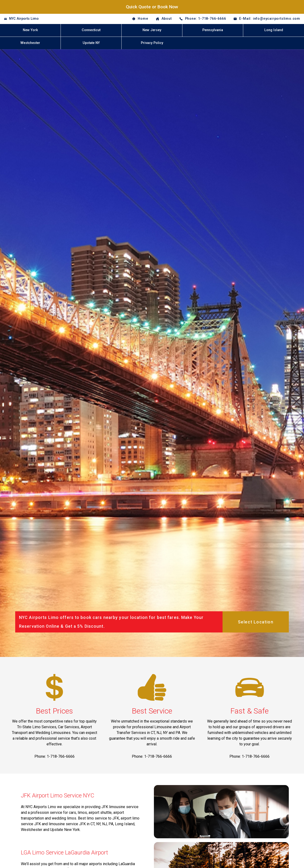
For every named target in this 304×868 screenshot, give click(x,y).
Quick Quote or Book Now (152, 7)
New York (30, 30)
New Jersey (152, 30)
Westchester (30, 43)
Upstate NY (91, 43)
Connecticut (91, 30)
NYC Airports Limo (24, 19)
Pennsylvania (213, 30)
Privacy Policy (152, 43)
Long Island (274, 30)
